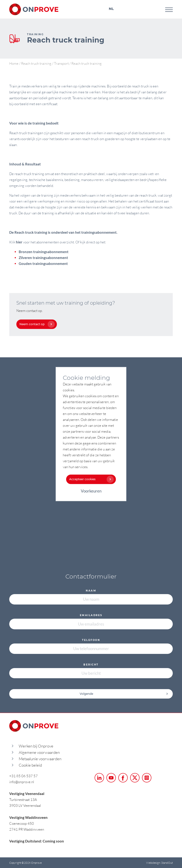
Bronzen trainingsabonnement (44, 252)
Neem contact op (36, 324)
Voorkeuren (91, 491)
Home (14, 63)
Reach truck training (36, 63)
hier (19, 242)
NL (111, 9)
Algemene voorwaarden (39, 752)
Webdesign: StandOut (159, 863)
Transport (61, 63)
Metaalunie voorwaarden (40, 759)
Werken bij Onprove (36, 746)
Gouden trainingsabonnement (43, 263)
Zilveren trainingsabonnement (43, 258)
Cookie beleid (30, 765)
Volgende (124, 694)
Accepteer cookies (90, 479)
